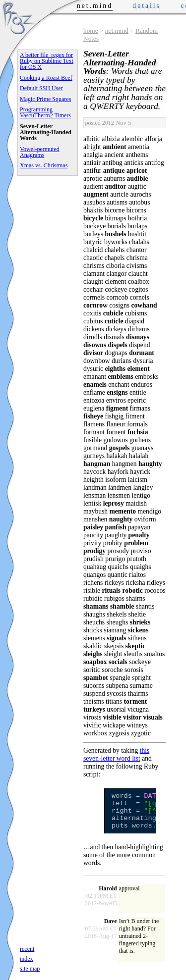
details (147, 6)
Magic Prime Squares (45, 99)
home (91, 30)
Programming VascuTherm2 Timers (45, 112)
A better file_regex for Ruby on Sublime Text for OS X (47, 61)
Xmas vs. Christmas (44, 165)
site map (30, 969)
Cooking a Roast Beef (46, 78)
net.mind (117, 30)
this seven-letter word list (116, 754)
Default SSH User (41, 88)
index (27, 959)
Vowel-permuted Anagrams (40, 152)
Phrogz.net (18, 18)
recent (27, 949)
